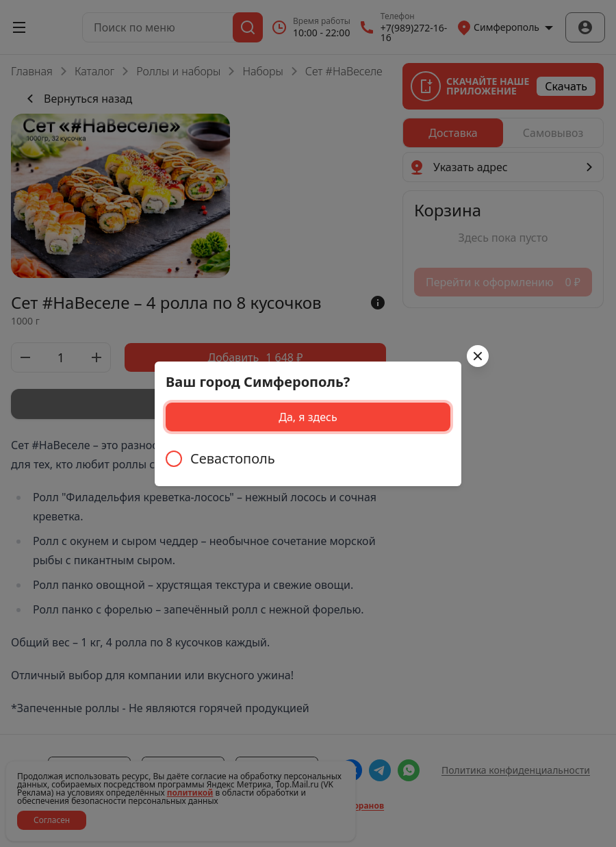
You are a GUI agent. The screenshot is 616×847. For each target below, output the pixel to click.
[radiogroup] (308, 459)
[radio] (308, 459)
